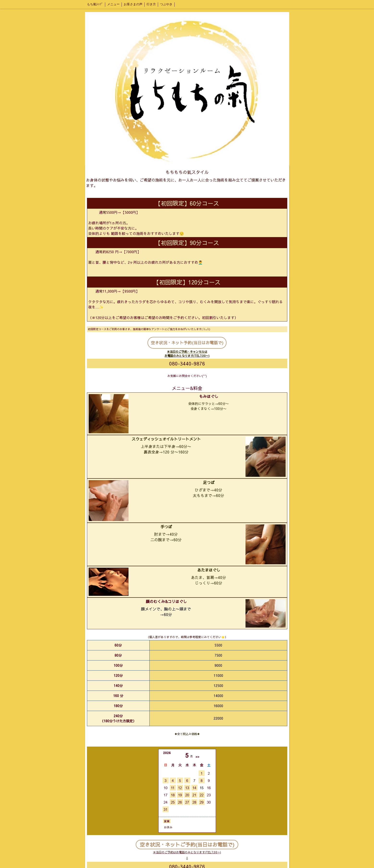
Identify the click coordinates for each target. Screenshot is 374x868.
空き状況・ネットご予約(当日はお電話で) (187, 845)
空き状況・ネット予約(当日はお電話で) (187, 343)
